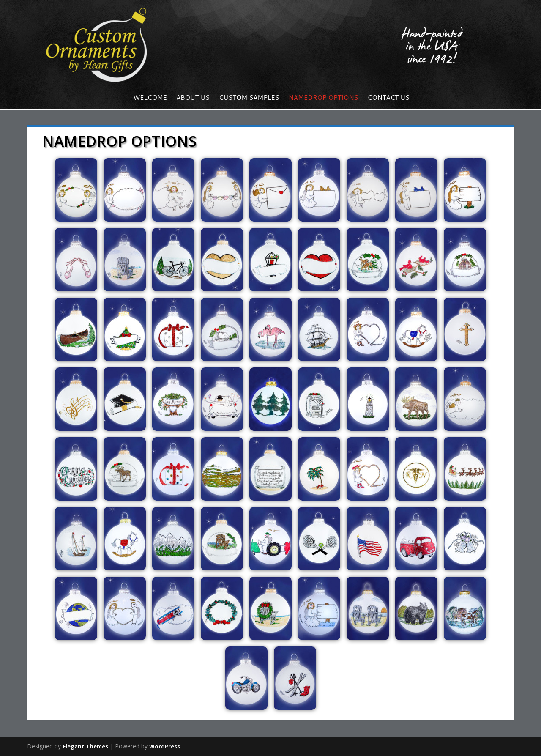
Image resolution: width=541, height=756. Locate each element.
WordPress (165, 746)
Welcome (150, 98)
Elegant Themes (85, 746)
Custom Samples (249, 98)
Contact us (389, 98)
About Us (193, 98)
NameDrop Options (324, 98)
